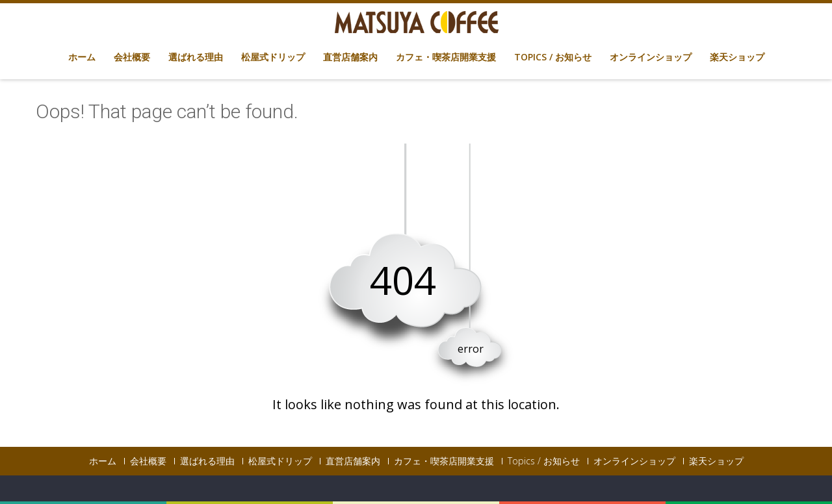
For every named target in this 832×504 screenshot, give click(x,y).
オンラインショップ (651, 57)
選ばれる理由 (196, 57)
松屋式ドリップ (273, 57)
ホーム (82, 57)
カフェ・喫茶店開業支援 (446, 57)
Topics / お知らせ (553, 57)
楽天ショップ (737, 57)
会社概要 (132, 57)
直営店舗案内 (350, 57)
